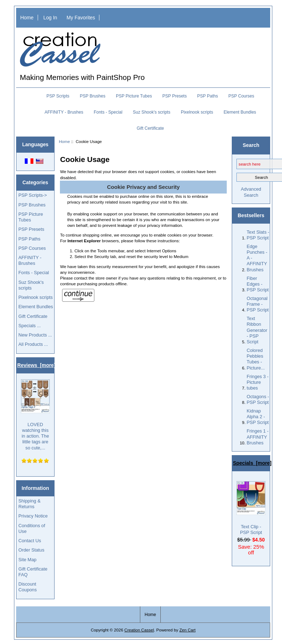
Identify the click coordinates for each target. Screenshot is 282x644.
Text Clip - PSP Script (251, 508)
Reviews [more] (36, 365)
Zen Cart (187, 630)
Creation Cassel (139, 630)
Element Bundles (240, 112)
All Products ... (33, 344)
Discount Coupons (27, 587)
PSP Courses (241, 96)
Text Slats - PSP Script (258, 235)
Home (27, 18)
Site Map (27, 560)
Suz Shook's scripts (151, 112)
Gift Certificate (150, 128)
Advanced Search (251, 192)
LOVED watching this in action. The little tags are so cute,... (35, 415)
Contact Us (30, 541)
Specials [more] (252, 463)
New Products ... (35, 335)
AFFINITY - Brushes (64, 112)
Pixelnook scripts (197, 112)
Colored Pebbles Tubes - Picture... (255, 359)
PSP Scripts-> (32, 195)
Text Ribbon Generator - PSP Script (257, 330)
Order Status (31, 550)
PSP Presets (175, 96)
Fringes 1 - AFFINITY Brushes (257, 437)
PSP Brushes (93, 96)
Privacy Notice (33, 516)
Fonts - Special (108, 112)
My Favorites (81, 18)
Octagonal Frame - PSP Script (257, 304)
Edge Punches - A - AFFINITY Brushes (257, 258)
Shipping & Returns (29, 504)
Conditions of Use (32, 528)
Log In (50, 18)
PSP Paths (208, 96)
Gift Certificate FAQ (33, 572)
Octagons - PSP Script (258, 399)
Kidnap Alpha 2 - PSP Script (257, 417)
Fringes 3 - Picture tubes (257, 382)
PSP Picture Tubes (134, 96)
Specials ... (29, 326)
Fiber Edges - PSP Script (257, 284)
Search (251, 145)
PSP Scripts (58, 96)
